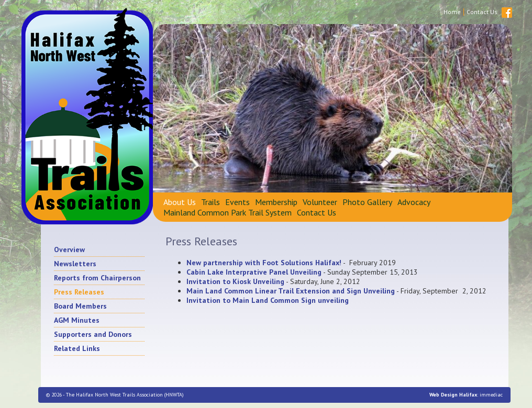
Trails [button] (210, 202)
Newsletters (75, 264)
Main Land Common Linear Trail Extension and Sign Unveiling (291, 291)
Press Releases (79, 292)
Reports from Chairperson (97, 278)
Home (452, 12)
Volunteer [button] (320, 202)
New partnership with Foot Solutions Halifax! (264, 263)
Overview (69, 250)
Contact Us (482, 12)
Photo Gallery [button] (367, 202)
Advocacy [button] (414, 202)
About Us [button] (180, 202)
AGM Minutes (77, 320)
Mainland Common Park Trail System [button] (228, 212)
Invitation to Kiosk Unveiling (235, 281)
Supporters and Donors (93, 334)
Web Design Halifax (453, 395)
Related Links (77, 348)
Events (237, 202)
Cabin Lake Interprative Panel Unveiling (254, 272)
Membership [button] (276, 202)
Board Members (80, 306)
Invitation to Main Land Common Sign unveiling (268, 300)
